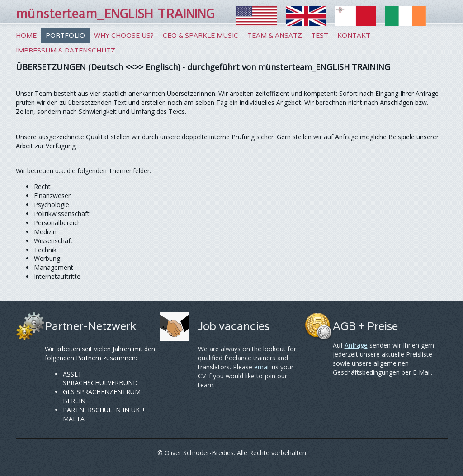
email (262, 367)
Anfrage (356, 345)
